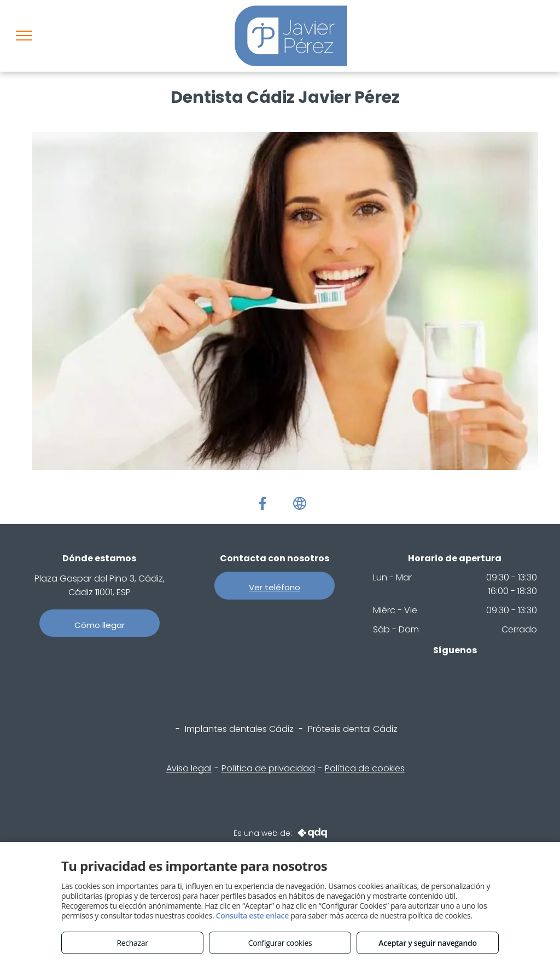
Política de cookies (365, 768)
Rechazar (132, 943)
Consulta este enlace (252, 915)
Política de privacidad (268, 768)
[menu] (24, 36)
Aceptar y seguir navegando (427, 943)
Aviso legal (189, 768)
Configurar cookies (280, 943)
